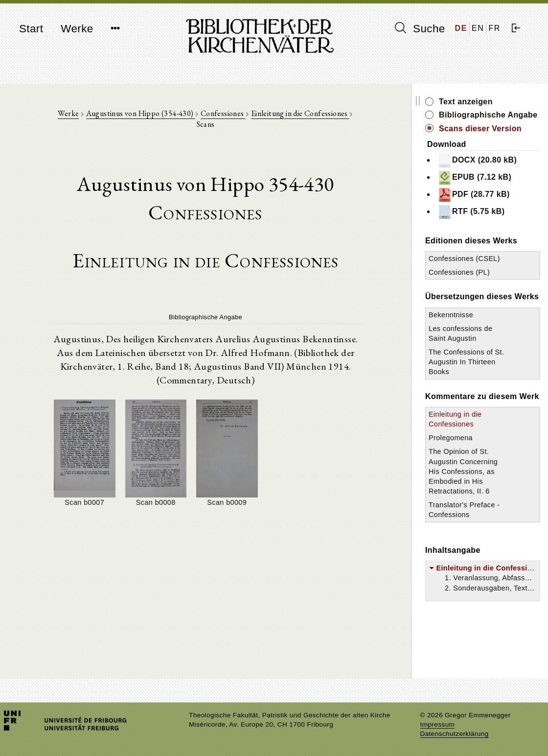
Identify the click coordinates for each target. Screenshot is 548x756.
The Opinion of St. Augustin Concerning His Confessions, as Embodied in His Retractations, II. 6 (463, 471)
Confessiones (223, 113)
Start (31, 29)
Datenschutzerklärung (455, 734)
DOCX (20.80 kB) (477, 161)
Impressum (438, 724)
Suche (420, 28)
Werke (77, 29)
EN (478, 28)
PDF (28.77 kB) (474, 195)
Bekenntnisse (451, 315)
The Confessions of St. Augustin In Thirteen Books (466, 362)
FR (494, 28)
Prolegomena (451, 438)
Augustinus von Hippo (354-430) (141, 113)
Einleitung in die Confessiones (300, 113)
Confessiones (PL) (459, 272)
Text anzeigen (466, 102)
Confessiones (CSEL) (464, 259)
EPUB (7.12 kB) (474, 178)
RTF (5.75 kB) (471, 212)
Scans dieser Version (480, 129)
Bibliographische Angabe (488, 115)
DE (461, 28)
